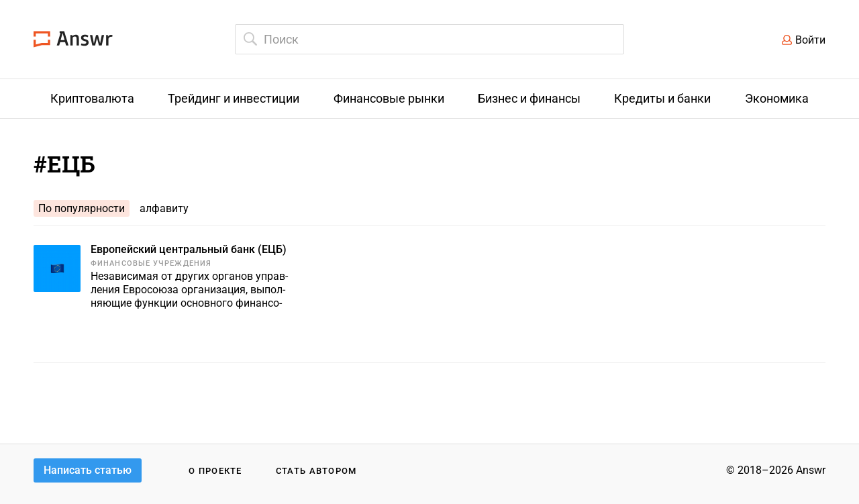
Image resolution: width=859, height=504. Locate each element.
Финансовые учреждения (151, 263)
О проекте (215, 471)
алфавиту (164, 208)
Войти (810, 40)
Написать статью (88, 470)
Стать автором (316, 471)
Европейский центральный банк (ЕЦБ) (189, 249)
